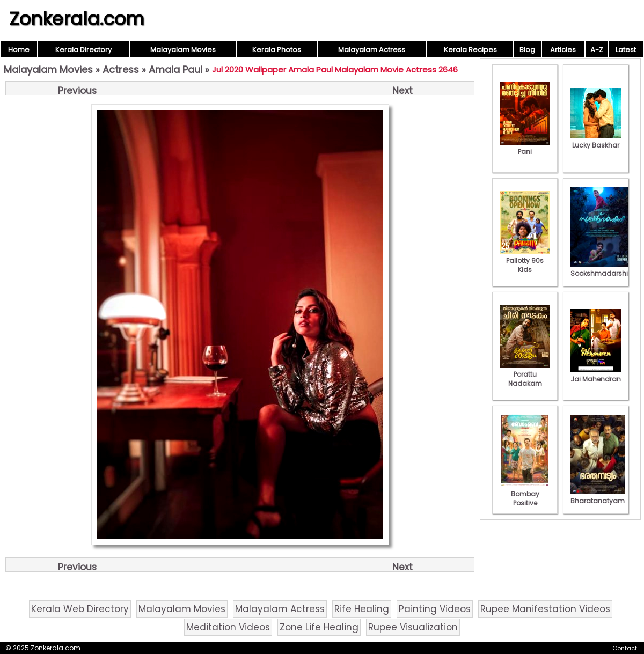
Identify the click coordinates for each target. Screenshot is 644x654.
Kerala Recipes (470, 50)
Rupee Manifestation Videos (545, 609)
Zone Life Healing (319, 627)
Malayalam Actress (372, 50)
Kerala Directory (83, 50)
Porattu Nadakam (525, 374)
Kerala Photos (277, 50)
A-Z (597, 50)
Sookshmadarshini (602, 269)
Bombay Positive (525, 494)
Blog (527, 50)
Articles (563, 50)
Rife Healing (362, 609)
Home (19, 50)
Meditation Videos (228, 627)
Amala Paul (175, 69)
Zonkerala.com (77, 19)
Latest (626, 50)
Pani (525, 147)
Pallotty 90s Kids (525, 260)
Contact (625, 648)
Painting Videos (435, 609)
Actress (121, 69)
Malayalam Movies (183, 50)
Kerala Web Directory (80, 609)
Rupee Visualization (413, 627)
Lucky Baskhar (596, 141)
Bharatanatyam (598, 496)
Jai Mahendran (596, 374)
